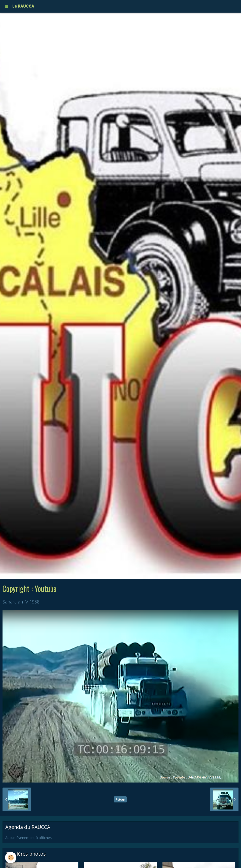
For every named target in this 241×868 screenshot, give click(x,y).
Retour (120, 799)
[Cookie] (11, 858)
